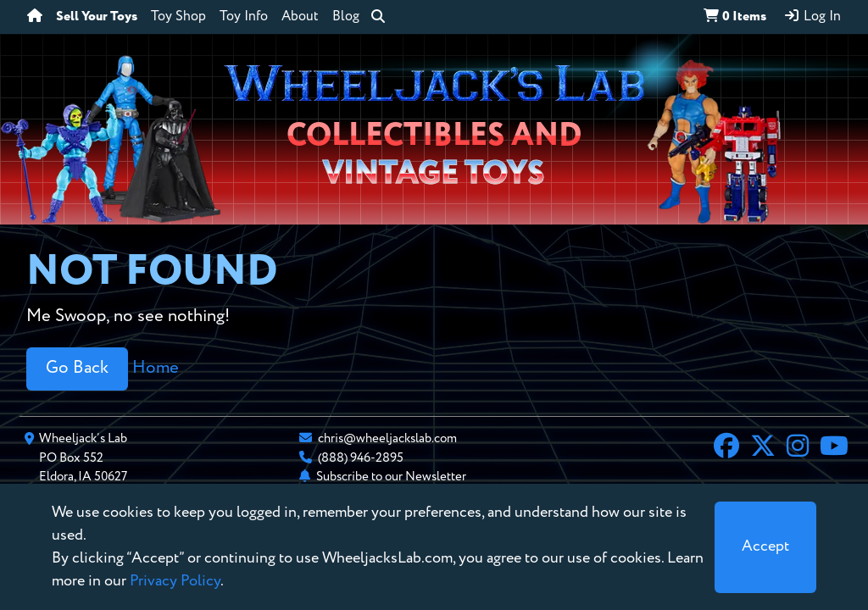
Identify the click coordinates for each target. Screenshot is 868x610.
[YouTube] (834, 448)
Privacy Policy (175, 581)
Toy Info (244, 17)
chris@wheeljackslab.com (387, 438)
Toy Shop (178, 17)
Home (156, 368)
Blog (346, 17)
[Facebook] (726, 448)
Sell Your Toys (97, 17)
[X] (763, 448)
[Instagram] (798, 448)
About (300, 17)
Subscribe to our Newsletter (391, 477)
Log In (812, 16)
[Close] (765, 547)
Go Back (77, 368)
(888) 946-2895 (361, 458)
